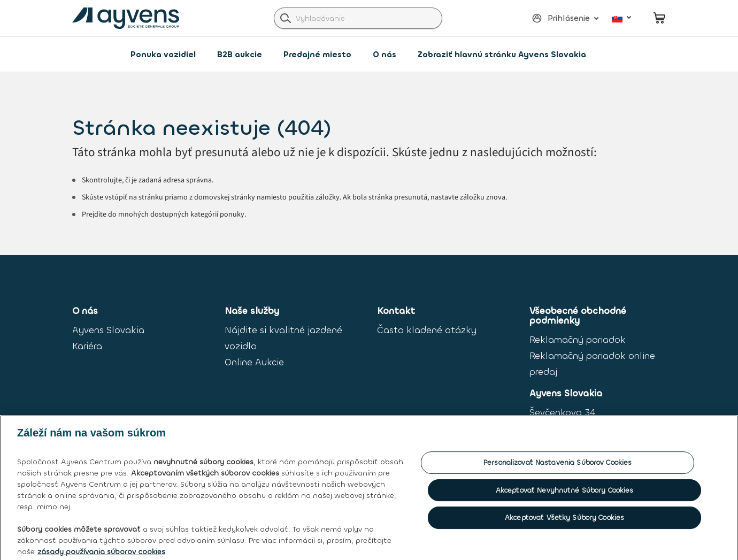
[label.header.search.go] (286, 18)
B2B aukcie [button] (240, 55)
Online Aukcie (254, 362)
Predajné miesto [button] (317, 55)
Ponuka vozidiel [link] (163, 55)
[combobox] (358, 18)
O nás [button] (385, 55)
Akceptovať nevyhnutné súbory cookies (565, 497)
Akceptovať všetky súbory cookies (564, 524)
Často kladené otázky (427, 330)
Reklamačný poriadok (578, 340)
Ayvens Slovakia (108, 330)
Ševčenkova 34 (562, 413)
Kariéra (87, 346)
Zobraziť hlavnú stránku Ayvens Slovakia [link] (502, 55)
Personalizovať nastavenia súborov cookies (558, 469)
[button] (561, 18)
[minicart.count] (659, 18)
